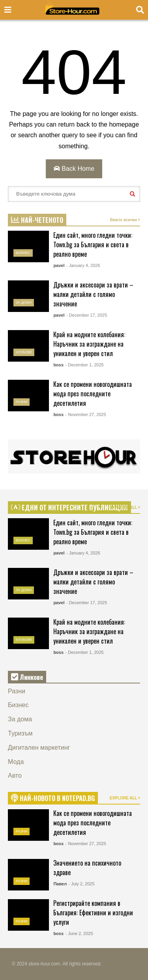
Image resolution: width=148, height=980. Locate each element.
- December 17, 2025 (87, 315)
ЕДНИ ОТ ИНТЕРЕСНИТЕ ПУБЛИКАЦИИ (69, 508)
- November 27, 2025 (85, 414)
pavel (59, 265)
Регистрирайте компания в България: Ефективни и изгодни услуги (93, 913)
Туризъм (20, 733)
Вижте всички (125, 220)
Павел (60, 884)
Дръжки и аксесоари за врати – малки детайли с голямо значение (93, 294)
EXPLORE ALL (125, 507)
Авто (15, 776)
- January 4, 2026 (83, 265)
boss (58, 365)
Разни (22, 402)
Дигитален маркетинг (39, 748)
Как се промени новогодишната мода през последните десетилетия (93, 394)
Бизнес (23, 253)
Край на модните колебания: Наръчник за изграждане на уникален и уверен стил (89, 344)
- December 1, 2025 (84, 365)
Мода (16, 762)
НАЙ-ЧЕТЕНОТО (37, 220)
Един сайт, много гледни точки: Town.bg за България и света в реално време (93, 245)
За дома (24, 302)
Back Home (74, 169)
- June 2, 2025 (79, 933)
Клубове (24, 352)
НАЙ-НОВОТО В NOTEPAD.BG (53, 798)
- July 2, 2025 (82, 884)
